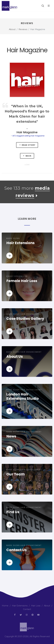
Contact (27, 609)
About (12, 29)
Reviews (23, 29)
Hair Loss (36, 606)
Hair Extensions (20, 606)
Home (5, 606)
